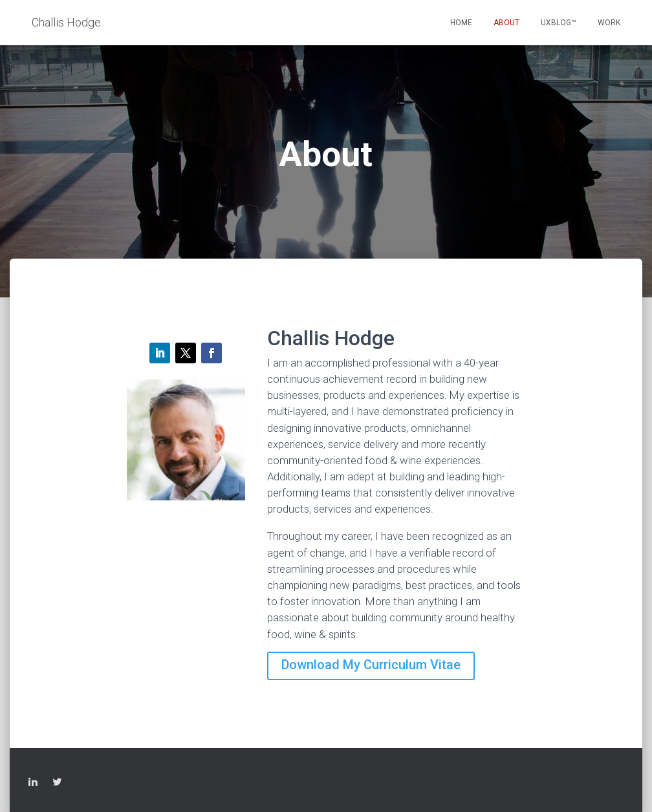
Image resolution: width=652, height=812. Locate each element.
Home (461, 23)
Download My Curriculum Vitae (371, 665)
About (506, 23)
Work (609, 23)
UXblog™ (559, 23)
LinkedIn (33, 784)
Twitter (57, 784)
